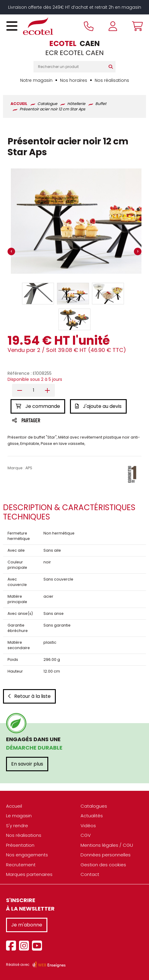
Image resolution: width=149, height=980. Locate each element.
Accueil (14, 806)
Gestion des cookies (103, 865)
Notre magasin (36, 80)
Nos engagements (27, 855)
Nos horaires (74, 80)
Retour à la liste (29, 696)
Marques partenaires (29, 874)
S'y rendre (17, 826)
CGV (86, 835)
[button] (38, 294)
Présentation (20, 845)
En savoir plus (27, 764)
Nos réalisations (112, 80)
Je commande (38, 406)
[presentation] (11, 252)
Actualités (92, 816)
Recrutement (21, 865)
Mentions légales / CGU (107, 845)
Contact (90, 874)
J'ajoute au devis (98, 406)
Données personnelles (106, 855)
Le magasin (19, 816)
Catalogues (94, 806)
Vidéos (88, 826)
